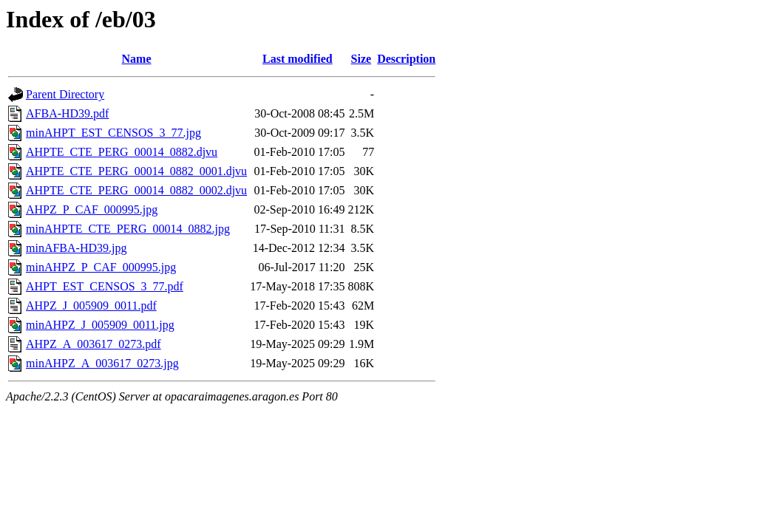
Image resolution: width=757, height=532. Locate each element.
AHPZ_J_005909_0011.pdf (91, 306)
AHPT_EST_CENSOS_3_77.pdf (105, 286)
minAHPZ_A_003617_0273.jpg (102, 363)
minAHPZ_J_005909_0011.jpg (100, 325)
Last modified (298, 59)
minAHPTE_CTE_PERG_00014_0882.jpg (128, 229)
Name (137, 59)
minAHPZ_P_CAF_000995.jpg (101, 267)
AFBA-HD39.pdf (67, 113)
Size (361, 59)
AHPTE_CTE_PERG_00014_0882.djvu (122, 152)
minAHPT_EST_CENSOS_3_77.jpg (113, 133)
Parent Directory (65, 94)
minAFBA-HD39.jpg (76, 248)
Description (406, 59)
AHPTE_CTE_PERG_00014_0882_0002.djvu (136, 190)
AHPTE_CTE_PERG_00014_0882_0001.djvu (136, 171)
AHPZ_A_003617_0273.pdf (94, 344)
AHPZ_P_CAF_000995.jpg (92, 209)
